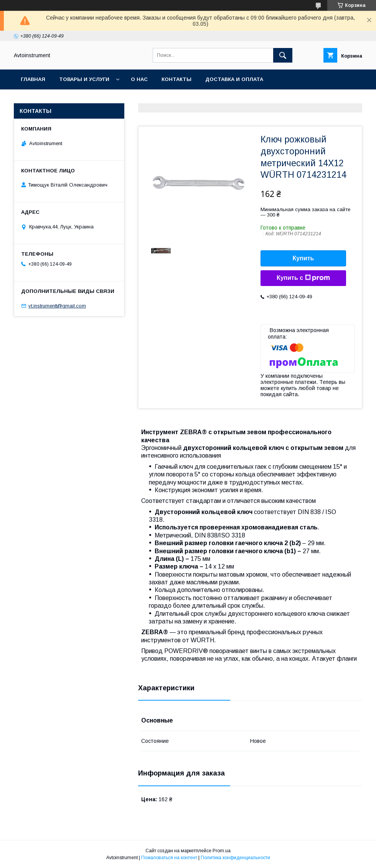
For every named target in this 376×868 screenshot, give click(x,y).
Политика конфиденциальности (235, 858)
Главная (33, 79)
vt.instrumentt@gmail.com (57, 306)
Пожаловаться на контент (169, 858)
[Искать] (283, 55)
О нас (139, 79)
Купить (303, 258)
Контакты (176, 79)
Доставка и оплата (234, 79)
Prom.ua (222, 851)
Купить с (303, 278)
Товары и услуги (84, 79)
